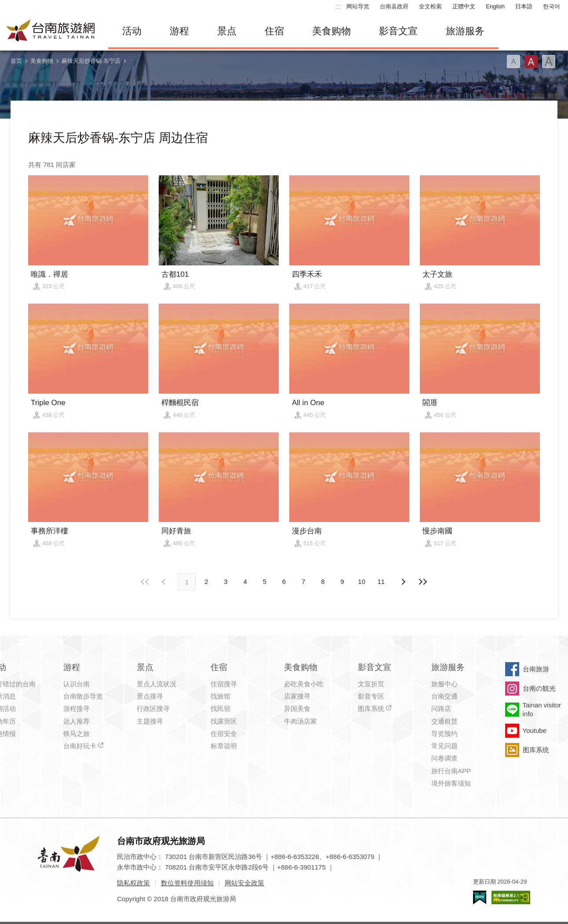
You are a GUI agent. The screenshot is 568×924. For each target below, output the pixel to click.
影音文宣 (398, 31)
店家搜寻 (297, 696)
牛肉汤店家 (300, 721)
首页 (16, 61)
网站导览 (358, 6)
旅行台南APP (451, 771)
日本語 (524, 6)
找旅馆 (220, 696)
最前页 (146, 582)
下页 (165, 582)
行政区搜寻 (153, 708)
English (495, 6)
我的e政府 (480, 897)
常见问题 (444, 746)
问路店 (441, 708)
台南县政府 (394, 6)
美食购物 (331, 31)
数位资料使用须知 (187, 883)
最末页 (422, 582)
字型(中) (531, 62)
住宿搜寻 (224, 684)
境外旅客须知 (451, 783)
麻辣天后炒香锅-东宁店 (91, 61)
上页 (403, 582)
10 (362, 582)
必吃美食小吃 (304, 684)
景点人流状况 (157, 684)
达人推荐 (76, 721)
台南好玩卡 (80, 746)
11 (381, 582)
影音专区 (371, 696)
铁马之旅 (76, 734)
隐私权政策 (133, 883)
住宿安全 (224, 734)
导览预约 (444, 734)
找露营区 (224, 721)
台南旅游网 (51, 31)
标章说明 (224, 746)
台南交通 (444, 696)
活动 (132, 31)
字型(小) (513, 62)
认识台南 (76, 684)
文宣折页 (371, 684)
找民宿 (220, 708)
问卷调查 (444, 758)
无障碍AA (511, 897)
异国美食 (297, 708)
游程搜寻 (76, 708)
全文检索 (430, 6)
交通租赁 (444, 721)
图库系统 (371, 708)
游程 (179, 31)
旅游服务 (465, 31)
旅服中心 (444, 684)
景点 (227, 31)
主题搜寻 (150, 721)
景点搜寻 (150, 696)
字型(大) (549, 62)
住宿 (274, 31)
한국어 (552, 6)
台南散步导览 (83, 696)
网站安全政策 (244, 883)
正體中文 (464, 6)
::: (338, 6)
